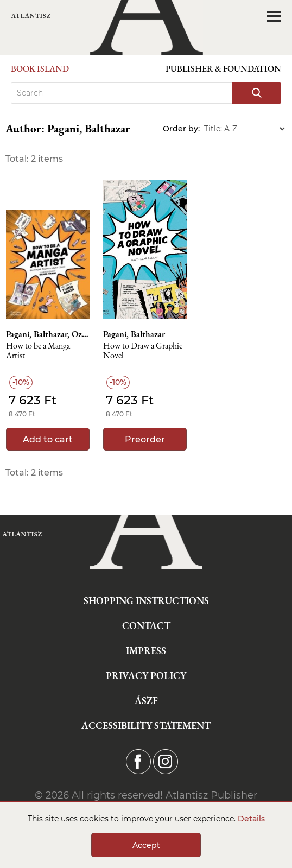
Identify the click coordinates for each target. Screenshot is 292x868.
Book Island (40, 69)
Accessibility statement (146, 726)
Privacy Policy (146, 676)
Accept (146, 845)
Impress (146, 651)
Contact (146, 626)
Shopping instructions (146, 601)
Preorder (145, 439)
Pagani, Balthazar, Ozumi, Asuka (48, 334)
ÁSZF (146, 701)
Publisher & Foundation (223, 69)
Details (251, 819)
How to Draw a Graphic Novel (143, 351)
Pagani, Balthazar (134, 334)
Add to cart (48, 439)
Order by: (181, 129)
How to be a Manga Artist (38, 351)
